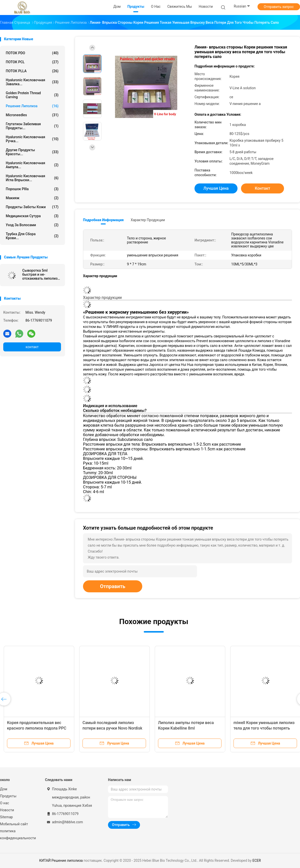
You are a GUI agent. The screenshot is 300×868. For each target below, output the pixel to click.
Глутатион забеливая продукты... (32, 126)
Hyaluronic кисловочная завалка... (32, 82)
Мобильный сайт (14, 824)
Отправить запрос (279, 7)
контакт (32, 347)
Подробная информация (103, 220)
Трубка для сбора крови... (32, 236)
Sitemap (6, 817)
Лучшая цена (216, 188)
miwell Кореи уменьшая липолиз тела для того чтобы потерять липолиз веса (264, 728)
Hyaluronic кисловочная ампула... (32, 165)
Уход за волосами (32, 225)
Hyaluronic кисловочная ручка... (32, 139)
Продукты (8, 796)
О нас (4, 803)
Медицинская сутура (32, 216)
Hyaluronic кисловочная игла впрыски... (32, 178)
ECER (257, 861)
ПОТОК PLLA (32, 71)
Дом (4, 789)
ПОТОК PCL (32, 62)
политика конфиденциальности (17, 835)
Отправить (113, 586)
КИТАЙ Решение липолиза (61, 861)
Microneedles (32, 115)
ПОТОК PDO (32, 53)
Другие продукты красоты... (32, 152)
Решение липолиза (32, 106)
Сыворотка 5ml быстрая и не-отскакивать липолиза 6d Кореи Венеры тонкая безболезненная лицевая (41, 274)
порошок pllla (32, 189)
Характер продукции (148, 220)
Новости (7, 810)
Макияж (32, 198)
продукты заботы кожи (32, 207)
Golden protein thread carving (32, 95)
